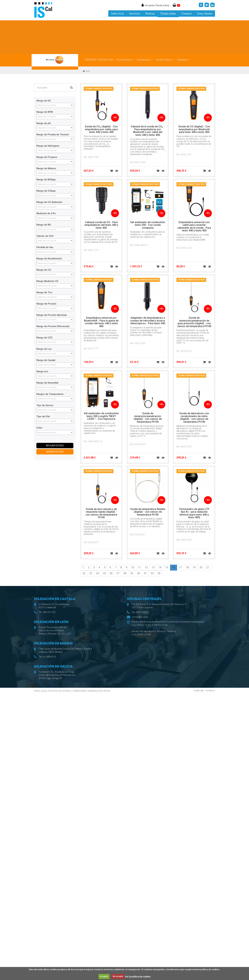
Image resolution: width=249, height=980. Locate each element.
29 (132, 573)
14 (160, 567)
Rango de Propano (47, 157)
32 (152, 573)
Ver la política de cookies (138, 976)
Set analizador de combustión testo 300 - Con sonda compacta (148, 225)
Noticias (150, 14)
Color (39, 428)
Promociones (125, 60)
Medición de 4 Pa (46, 214)
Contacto (187, 14)
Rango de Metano (46, 169)
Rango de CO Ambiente (49, 202)
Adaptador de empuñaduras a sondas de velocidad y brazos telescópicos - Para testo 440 (148, 321)
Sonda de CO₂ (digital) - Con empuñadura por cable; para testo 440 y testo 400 (101, 129)
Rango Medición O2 (47, 281)
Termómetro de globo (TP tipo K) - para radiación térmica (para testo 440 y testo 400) (194, 513)
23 (91, 573)
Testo (88, 71)
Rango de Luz (44, 349)
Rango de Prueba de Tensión (53, 135)
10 (133, 567)
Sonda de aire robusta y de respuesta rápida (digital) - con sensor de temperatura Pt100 (101, 513)
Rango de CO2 (44, 338)
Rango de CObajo (46, 191)
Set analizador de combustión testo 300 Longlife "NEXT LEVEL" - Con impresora (101, 416)
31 (145, 573)
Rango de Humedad (47, 383)
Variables (183, 60)
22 (84, 573)
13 (153, 567)
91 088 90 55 (49, 657)
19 (194, 567)
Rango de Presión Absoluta (52, 315)
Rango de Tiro (44, 293)
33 (159, 573)
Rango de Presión (46, 304)
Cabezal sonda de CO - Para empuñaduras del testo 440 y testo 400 (101, 225)
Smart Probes (165, 60)
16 (174, 567)
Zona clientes (205, 14)
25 (104, 573)
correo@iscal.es (140, 617)
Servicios (135, 14)
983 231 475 (49, 612)
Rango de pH (44, 123)
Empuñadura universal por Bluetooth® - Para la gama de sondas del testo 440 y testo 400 (101, 322)
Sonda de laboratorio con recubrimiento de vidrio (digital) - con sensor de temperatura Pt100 (194, 418)
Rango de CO (44, 270)
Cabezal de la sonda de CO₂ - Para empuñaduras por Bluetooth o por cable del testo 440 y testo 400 (148, 131)
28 (125, 573)
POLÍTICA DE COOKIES (60, 691)
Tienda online (168, 14)
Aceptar (104, 976)
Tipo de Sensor (45, 405)
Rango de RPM (45, 112)
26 (111, 573)
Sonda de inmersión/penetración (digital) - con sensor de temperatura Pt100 (148, 418)
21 (208, 567)
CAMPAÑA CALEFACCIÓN (99, 60)
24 (98, 573)
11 (139, 567)
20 (201, 567)
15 (167, 567)
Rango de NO (44, 225)
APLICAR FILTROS (55, 446)
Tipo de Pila (43, 417)
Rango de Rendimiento (49, 259)
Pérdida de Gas (45, 247)
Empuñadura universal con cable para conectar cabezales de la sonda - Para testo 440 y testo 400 (194, 226)
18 (187, 567)
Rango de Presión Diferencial (53, 326)
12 (146, 567)
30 (138, 573)
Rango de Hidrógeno (48, 146)
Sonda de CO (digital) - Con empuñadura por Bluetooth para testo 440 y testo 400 (194, 129)
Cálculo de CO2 (45, 236)
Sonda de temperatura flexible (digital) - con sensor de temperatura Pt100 (148, 512)
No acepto (118, 976)
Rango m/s (42, 372)
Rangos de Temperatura (50, 394)
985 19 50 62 (142, 612)
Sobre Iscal (117, 14)
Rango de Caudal (46, 360)
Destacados (145, 60)
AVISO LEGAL (41, 691)
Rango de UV (44, 101)
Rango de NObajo (46, 180)
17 (180, 567)
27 (118, 573)
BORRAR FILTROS (55, 452)
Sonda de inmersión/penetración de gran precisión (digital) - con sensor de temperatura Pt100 (194, 322)
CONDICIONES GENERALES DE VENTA (91, 691)
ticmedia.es (210, 691)
